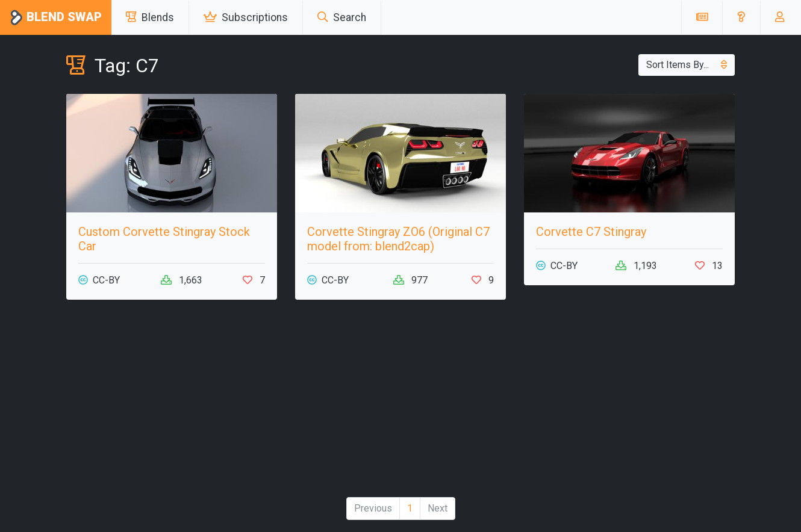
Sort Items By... (687, 65)
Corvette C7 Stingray (591, 232)
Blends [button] (150, 17)
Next (438, 508)
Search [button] (342, 17)
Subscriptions (246, 17)
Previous (373, 508)
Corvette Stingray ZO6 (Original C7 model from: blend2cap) (398, 239)
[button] (741, 17)
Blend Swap (56, 18)
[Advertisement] (400, 403)
